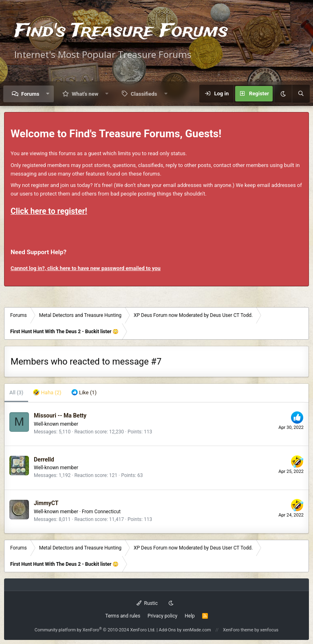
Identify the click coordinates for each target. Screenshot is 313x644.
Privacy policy (162, 616)
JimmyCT (46, 503)
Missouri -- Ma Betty (60, 415)
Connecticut (108, 512)
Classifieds (144, 94)
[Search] (301, 94)
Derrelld (44, 459)
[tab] (47, 393)
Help (190, 616)
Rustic (147, 603)
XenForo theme (238, 630)
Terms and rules (123, 616)
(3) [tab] (16, 392)
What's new (85, 94)
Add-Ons (168, 630)
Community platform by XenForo (95, 630)
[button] (48, 94)
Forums (30, 94)
